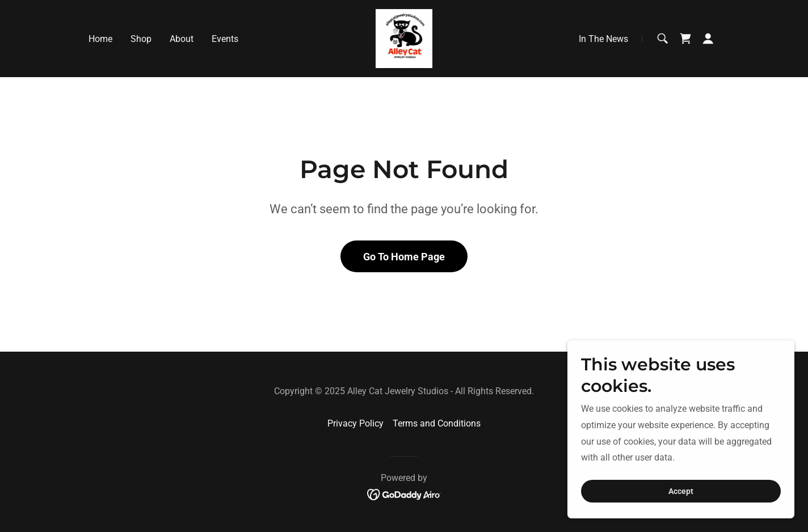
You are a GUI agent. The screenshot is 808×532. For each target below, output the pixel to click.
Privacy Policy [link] (355, 423)
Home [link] (100, 39)
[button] (708, 39)
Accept (681, 491)
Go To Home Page (404, 257)
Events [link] (225, 39)
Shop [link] (141, 39)
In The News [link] (603, 39)
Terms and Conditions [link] (437, 423)
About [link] (182, 39)
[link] (404, 38)
